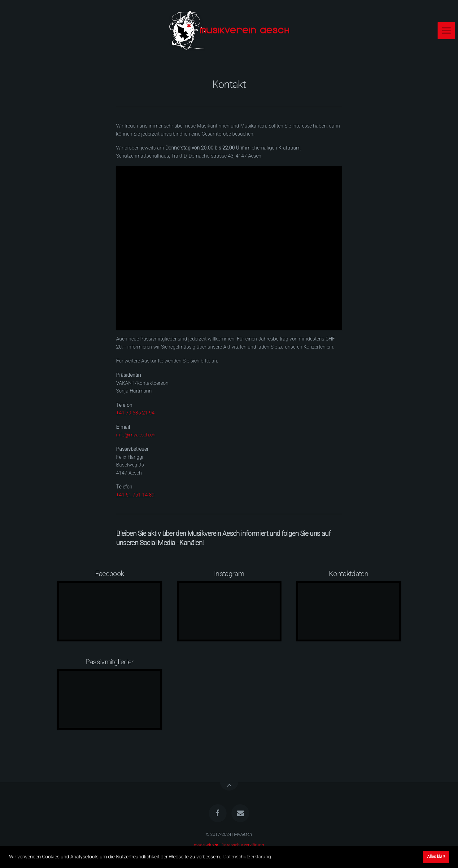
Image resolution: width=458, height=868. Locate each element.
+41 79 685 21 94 (135, 413)
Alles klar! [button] (436, 857)
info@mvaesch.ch (136, 435)
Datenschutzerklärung (243, 845)
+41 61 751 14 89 (135, 495)
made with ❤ (206, 845)
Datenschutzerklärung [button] (247, 857)
